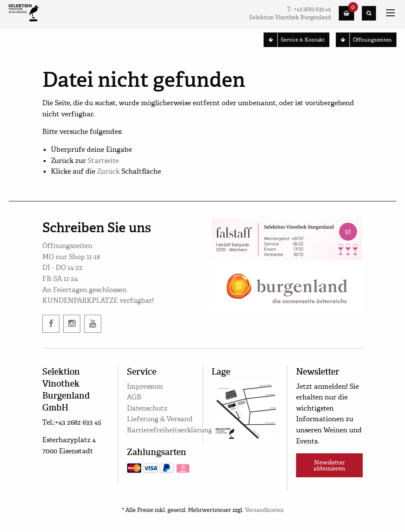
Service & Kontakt (294, 40)
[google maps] (245, 410)
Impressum (145, 386)
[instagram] (72, 324)
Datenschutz (147, 408)
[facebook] (51, 324)
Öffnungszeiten (364, 40)
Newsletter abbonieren (329, 465)
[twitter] (93, 324)
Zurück (108, 171)
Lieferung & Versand (160, 419)
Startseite (103, 161)
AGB (134, 397)
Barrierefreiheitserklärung (170, 430)
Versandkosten (264, 510)
